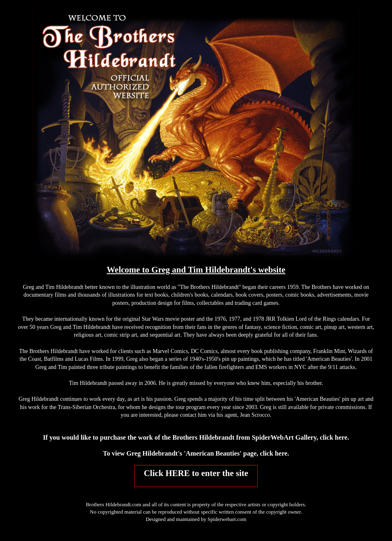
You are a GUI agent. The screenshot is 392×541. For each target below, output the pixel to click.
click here (333, 437)
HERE (178, 473)
